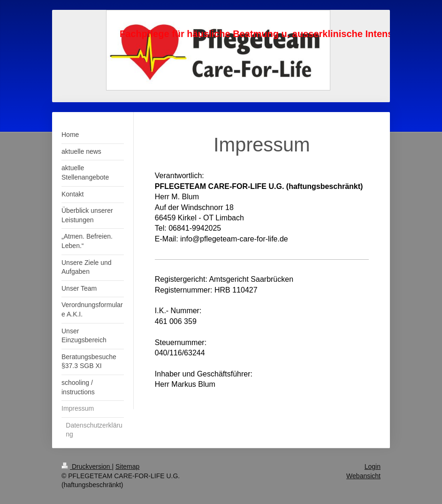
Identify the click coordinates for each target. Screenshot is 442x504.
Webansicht (363, 476)
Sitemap (127, 466)
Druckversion (87, 466)
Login (373, 466)
